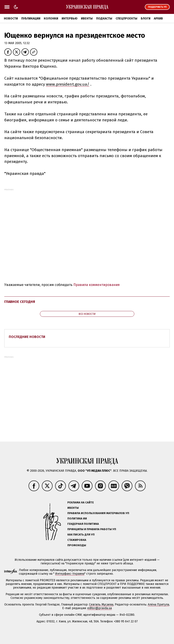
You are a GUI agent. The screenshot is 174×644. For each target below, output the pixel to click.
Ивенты (87, 19)
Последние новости (27, 337)
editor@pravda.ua (100, 608)
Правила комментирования (97, 285)
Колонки (51, 19)
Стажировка (77, 540)
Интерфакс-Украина (70, 574)
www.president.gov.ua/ (68, 84)
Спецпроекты (126, 19)
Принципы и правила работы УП (92, 529)
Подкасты (104, 19)
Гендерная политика (83, 524)
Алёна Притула (158, 605)
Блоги (146, 19)
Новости (11, 19)
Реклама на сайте (81, 502)
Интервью (70, 19)
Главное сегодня (20, 302)
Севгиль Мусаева (101, 605)
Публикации (31, 19)
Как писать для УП (81, 535)
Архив (158, 19)
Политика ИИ (77, 518)
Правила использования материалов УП (98, 513)
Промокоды (77, 545)
